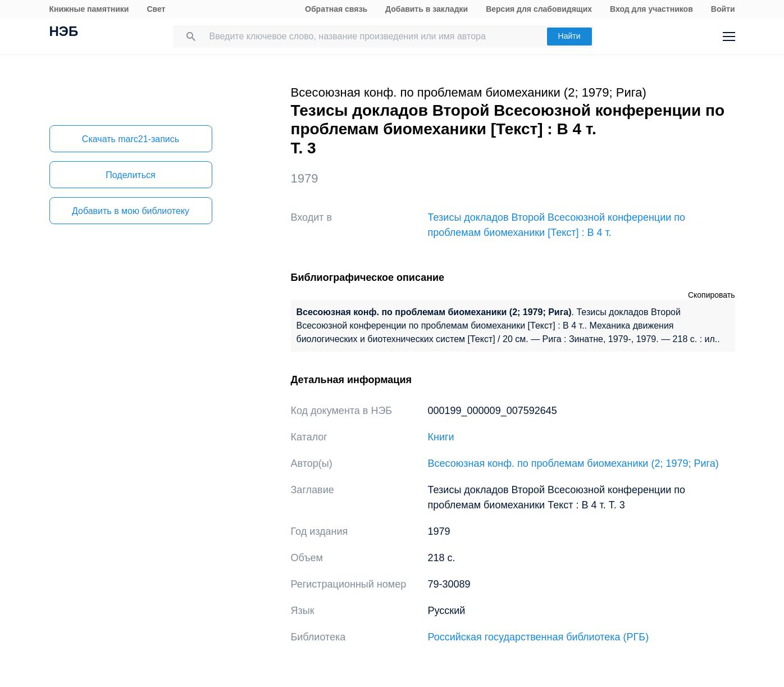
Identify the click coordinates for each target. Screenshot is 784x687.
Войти (723, 9)
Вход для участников (651, 9)
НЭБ (64, 33)
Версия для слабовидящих (539, 9)
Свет (156, 9)
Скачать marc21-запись (131, 139)
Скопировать (712, 295)
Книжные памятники (89, 9)
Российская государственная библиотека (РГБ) (539, 637)
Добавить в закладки (427, 9)
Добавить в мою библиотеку (131, 211)
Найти (569, 36)
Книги (441, 437)
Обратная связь (336, 9)
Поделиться (130, 175)
